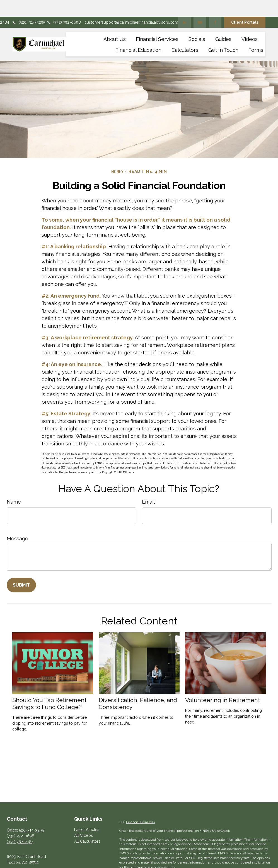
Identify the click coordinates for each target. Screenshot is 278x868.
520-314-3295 (31, 813)
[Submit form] (21, 568)
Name (14, 485)
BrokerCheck (221, 814)
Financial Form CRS (140, 806)
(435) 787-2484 (20, 825)
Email (148, 485)
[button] (115, 22)
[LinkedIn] (184, 6)
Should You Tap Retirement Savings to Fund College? (49, 687)
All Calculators (87, 825)
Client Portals (245, 6)
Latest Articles (87, 813)
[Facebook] (215, 6)
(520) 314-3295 (28, 6)
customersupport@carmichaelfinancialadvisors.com (131, 6)
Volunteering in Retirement (223, 683)
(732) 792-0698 (64, 6)
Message (17, 522)
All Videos (84, 819)
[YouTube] (200, 6)
